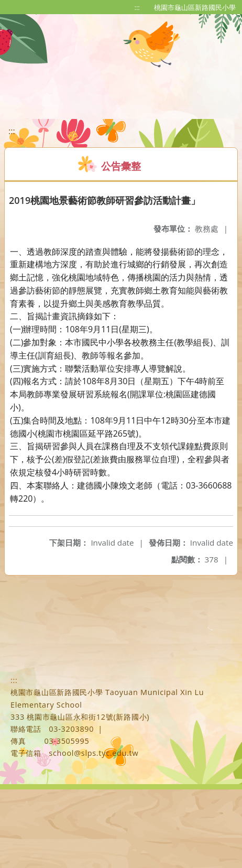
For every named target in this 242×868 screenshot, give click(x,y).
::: (137, 7)
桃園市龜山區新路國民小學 (195, 7)
